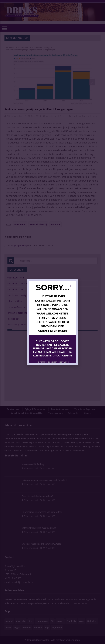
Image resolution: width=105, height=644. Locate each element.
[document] (52, 322)
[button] (70, 286)
